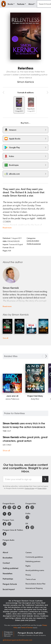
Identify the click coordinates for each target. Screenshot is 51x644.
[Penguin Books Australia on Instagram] (9, 507)
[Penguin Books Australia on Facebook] (4, 507)
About (5, 552)
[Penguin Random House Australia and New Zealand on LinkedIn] (4, 514)
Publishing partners (33, 561)
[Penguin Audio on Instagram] (4, 544)
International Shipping (34, 588)
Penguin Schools (10, 584)
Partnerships (8, 579)
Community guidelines (34, 557)
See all (5, 338)
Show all (6, 450)
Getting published (10, 568)
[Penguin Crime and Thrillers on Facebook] (4, 534)
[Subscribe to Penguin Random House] (45, 479)
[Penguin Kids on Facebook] (27, 507)
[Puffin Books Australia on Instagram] (27, 517)
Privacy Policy (42, 488)
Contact (6, 563)
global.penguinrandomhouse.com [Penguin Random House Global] (17, 640)
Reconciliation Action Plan (35, 584)
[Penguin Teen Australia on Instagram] (9, 524)
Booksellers (8, 558)
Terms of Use (29, 488)
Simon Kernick (26, 82)
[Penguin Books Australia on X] (14, 507)
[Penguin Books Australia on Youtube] (19, 507)
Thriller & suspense (34, 244)
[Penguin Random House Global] (10, 634)
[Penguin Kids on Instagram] (32, 507)
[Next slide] (46, 356)
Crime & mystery (33, 241)
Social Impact (9, 589)
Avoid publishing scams (35, 570)
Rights (28, 566)
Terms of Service (27, 627)
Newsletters (8, 573)
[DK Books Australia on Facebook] (27, 527)
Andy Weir (35, 399)
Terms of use (31, 579)
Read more (7, 227)
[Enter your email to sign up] (23, 479)
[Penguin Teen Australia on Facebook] (4, 524)
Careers (29, 552)
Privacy (28, 575)
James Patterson (12, 399)
